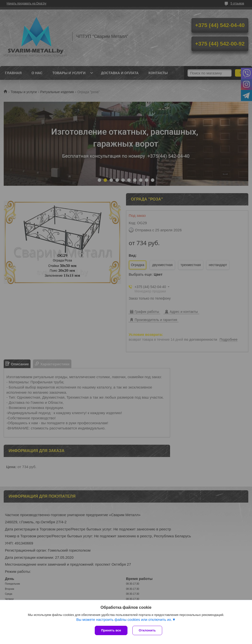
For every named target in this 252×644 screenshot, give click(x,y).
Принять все (111, 630)
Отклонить (147, 630)
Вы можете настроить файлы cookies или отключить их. (124, 619)
